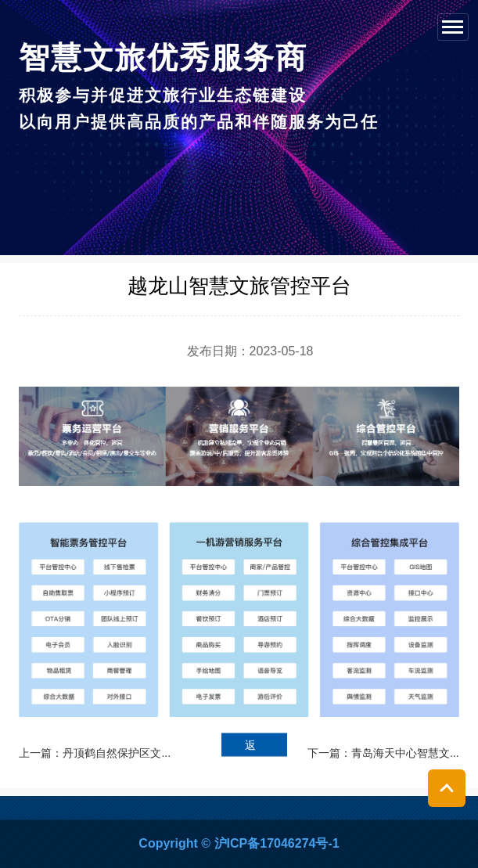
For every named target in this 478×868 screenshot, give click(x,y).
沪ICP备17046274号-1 (277, 843)
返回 (250, 748)
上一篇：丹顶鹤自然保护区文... (95, 753)
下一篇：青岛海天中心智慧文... (383, 753)
